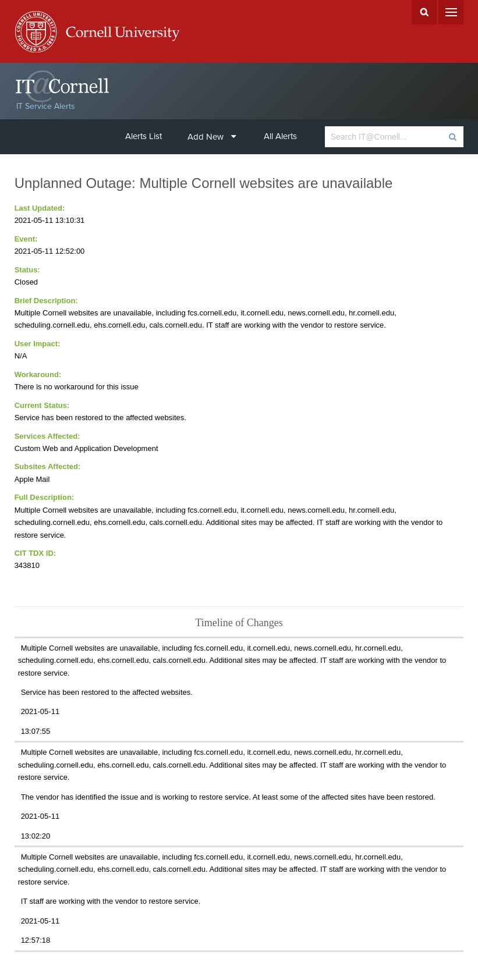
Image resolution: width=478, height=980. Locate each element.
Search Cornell (424, 12)
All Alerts (280, 136)
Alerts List (144, 136)
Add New (212, 137)
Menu (451, 12)
